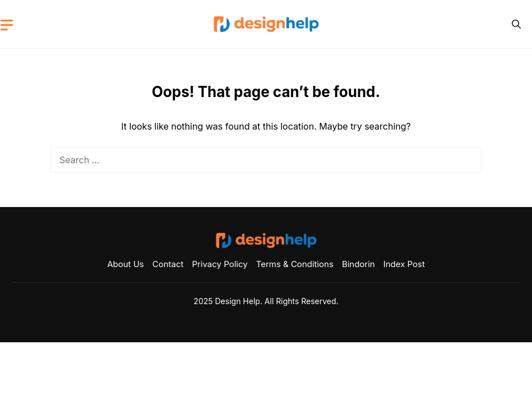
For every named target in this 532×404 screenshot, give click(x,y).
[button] (516, 24)
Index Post (404, 264)
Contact (168, 264)
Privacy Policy (219, 264)
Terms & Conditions (295, 264)
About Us (126, 264)
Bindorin (358, 264)
